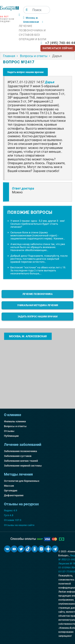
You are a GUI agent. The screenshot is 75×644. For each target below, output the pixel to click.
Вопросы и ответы (15, 426)
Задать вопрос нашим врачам (25, 72)
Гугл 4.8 (9, 515)
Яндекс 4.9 (10, 510)
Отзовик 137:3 (13, 520)
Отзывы (9, 431)
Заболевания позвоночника (20, 451)
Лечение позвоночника (37, 294)
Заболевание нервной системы (23, 466)
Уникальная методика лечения (38, 305)
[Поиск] (27, 10)
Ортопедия (11, 491)
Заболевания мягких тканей (21, 461)
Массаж (9, 486)
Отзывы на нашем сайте (19, 525)
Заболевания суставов (18, 456)
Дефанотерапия (14, 495)
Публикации (11, 436)
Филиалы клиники (15, 421)
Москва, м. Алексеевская (28, 336)
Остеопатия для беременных (22, 481)
